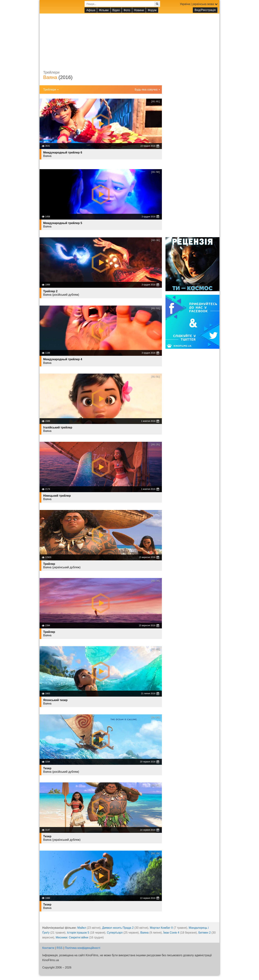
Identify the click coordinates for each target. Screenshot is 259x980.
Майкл (82, 928)
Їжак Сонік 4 (171, 933)
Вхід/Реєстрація (205, 10)
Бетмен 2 (205, 933)
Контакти (48, 948)
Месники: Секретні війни (72, 937)
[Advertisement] (129, 39)
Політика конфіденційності (83, 948)
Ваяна (50, 77)
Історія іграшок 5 (78, 933)
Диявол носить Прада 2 (118, 928)
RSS (60, 948)
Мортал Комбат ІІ (161, 928)
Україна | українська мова (199, 4)
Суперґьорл (115, 933)
